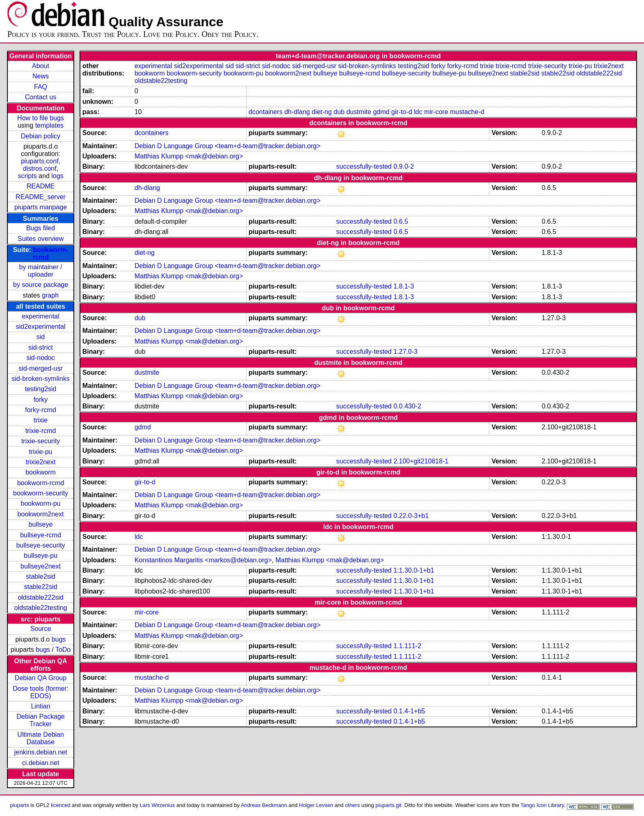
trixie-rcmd (41, 431)
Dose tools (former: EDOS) (41, 692)
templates (49, 125)
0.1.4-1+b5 (409, 711)
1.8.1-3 (404, 286)
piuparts (20, 805)
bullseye (41, 524)
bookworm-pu (41, 503)
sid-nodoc (40, 358)
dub (339, 112)
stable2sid (41, 576)
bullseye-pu (41, 556)
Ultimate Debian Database (41, 738)
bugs (59, 639)
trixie (41, 420)
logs (57, 176)
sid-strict (41, 347)
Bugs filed (41, 228)
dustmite (359, 112)
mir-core (436, 112)
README (41, 186)
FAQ (41, 87)
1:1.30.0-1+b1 (414, 570)
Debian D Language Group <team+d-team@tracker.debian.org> (227, 146)
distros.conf (40, 168)
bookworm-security (41, 493)
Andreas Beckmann (264, 805)
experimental (41, 316)
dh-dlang (297, 112)
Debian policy (41, 136)
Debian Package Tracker (40, 720)
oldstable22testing (41, 608)
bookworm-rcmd (41, 483)
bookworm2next (41, 514)
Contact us (41, 97)
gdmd (381, 112)
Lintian (40, 706)
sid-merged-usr (41, 368)
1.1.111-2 (407, 646)
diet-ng (322, 112)
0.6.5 (401, 221)
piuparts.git (388, 805)
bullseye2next (41, 566)
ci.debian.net (41, 763)
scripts (27, 176)
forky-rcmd (41, 410)
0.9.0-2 (404, 166)
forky (41, 400)
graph (50, 295)
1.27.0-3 (405, 352)
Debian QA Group (41, 678)
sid (41, 337)
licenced (61, 805)
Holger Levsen (316, 805)
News (41, 76)
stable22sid (41, 587)
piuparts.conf (40, 161)
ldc (418, 112)
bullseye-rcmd (41, 535)
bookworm (41, 472)
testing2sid (41, 389)
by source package (41, 285)
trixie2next (41, 462)
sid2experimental (41, 327)
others (352, 805)
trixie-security (41, 441)
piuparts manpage (41, 207)
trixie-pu (41, 452)
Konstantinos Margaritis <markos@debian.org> (203, 560)
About (41, 66)
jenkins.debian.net (41, 752)
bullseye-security (40, 545)
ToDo (63, 650)
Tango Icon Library (542, 805)
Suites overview (41, 239)
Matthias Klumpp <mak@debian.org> (189, 156)
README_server (41, 197)
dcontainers (266, 112)
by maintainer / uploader (41, 271)
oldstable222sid (40, 597)
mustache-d (467, 112)
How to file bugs (41, 118)
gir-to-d (402, 112)
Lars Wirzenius (158, 805)
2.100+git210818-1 (421, 461)
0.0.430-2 (407, 406)
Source (41, 629)
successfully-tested (364, 166)
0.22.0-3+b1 (411, 516)
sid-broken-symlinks (40, 379)
